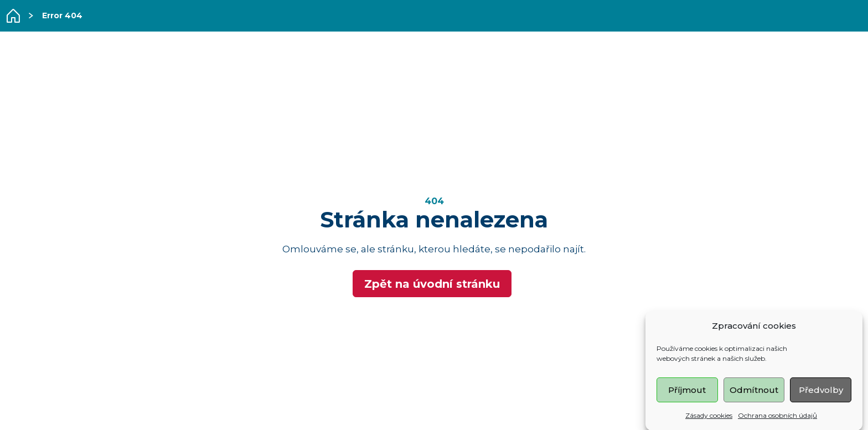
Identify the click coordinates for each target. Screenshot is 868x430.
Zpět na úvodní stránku (432, 284)
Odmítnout (754, 391)
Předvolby (821, 391)
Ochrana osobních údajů (777, 416)
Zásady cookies (709, 416)
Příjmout (687, 391)
